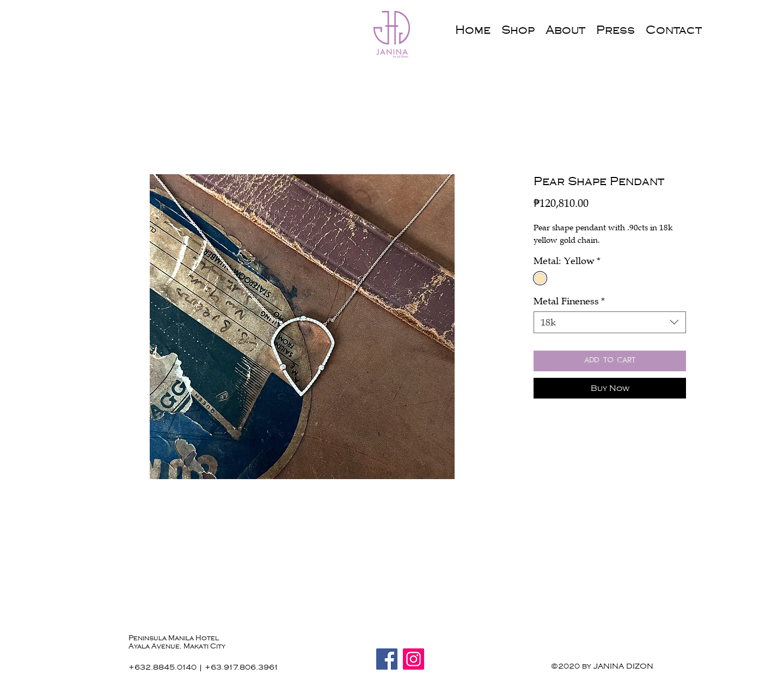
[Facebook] (387, 659)
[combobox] (610, 322)
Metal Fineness (569, 301)
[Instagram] (414, 659)
